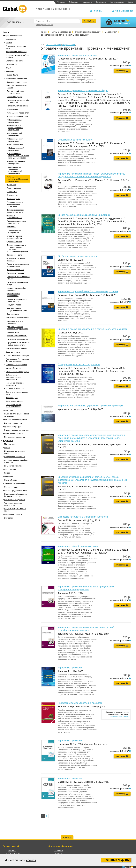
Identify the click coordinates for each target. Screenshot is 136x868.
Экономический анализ (17, 348)
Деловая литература (13, 423)
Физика (9, 43)
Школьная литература (14, 434)
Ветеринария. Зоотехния (16, 52)
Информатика (11, 64)
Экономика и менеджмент (17, 78)
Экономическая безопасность (14, 295)
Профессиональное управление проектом (80, 703)
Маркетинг (11, 185)
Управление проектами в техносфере (77, 55)
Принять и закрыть (116, 860)
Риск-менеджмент (16, 145)
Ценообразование (15, 242)
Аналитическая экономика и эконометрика (18, 265)
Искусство (8, 410)
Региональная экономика (18, 106)
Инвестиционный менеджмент (16, 140)
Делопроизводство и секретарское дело (16, 211)
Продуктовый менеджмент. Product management (18, 344)
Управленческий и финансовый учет (15, 237)
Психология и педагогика (16, 365)
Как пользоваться (117, 2)
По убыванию (69, 45)
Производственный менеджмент (17, 162)
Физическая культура (13, 514)
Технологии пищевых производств (15, 384)
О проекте (59, 851)
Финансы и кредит (15, 97)
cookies (31, 860)
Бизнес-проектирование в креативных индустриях (84, 215)
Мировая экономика (15, 270)
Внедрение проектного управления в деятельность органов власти (93, 329)
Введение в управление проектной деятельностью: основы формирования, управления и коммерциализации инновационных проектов (92, 480)
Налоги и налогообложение (15, 217)
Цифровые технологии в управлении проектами (83, 517)
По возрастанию (53, 45)
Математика (11, 39)
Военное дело (12, 398)
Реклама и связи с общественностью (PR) (17, 309)
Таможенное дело (15, 255)
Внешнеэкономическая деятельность (17, 300)
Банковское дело (14, 188)
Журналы (8, 441)
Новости (58, 853)
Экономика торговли (16, 273)
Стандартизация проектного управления (79, 364)
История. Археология (15, 389)
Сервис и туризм (13, 352)
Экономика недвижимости (18, 317)
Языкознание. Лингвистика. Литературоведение (17, 360)
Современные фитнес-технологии (76, 140)
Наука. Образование (13, 36)
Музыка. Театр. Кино (14, 368)
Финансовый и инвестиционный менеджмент (15, 128)
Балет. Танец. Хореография (17, 372)
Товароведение (14, 199)
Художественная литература (16, 430)
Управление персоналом (19, 113)
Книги (6, 32)
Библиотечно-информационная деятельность (13, 377)
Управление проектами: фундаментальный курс (83, 90)
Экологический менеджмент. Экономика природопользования (19, 156)
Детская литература (13, 426)
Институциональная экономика (15, 322)
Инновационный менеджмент (15, 121)
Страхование (13, 195)
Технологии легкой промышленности (14, 406)
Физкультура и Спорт (14, 401)
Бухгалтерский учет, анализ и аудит (15, 92)
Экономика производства (18, 339)
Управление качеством (18, 116)
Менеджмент (12, 109)
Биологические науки (15, 61)
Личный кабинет (124, 11)
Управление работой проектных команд (78, 546)
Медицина (10, 71)
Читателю (61, 2)
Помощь (97, 11)
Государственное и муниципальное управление (15, 204)
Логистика (11, 227)
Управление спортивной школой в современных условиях (88, 291)
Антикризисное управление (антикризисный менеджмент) (15, 170)
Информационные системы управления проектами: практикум (90, 406)
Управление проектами (70, 668)
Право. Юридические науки (17, 355)
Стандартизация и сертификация (15, 231)
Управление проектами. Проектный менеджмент (18, 179)
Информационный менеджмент (16, 149)
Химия (8, 68)
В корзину (121, 71)
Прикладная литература (14, 437)
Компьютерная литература (15, 419)
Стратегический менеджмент (15, 134)
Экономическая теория (17, 82)
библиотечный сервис (119, 716)
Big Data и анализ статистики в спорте (78, 256)
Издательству (87, 2)
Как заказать (101, 2)
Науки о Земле (12, 75)
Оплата (130, 2)
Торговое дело (13, 314)
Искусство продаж (15, 305)
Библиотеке (73, 2)
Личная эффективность (17, 336)
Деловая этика (13, 332)
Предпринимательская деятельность (17, 222)
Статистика (12, 192)
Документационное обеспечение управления (18, 328)
